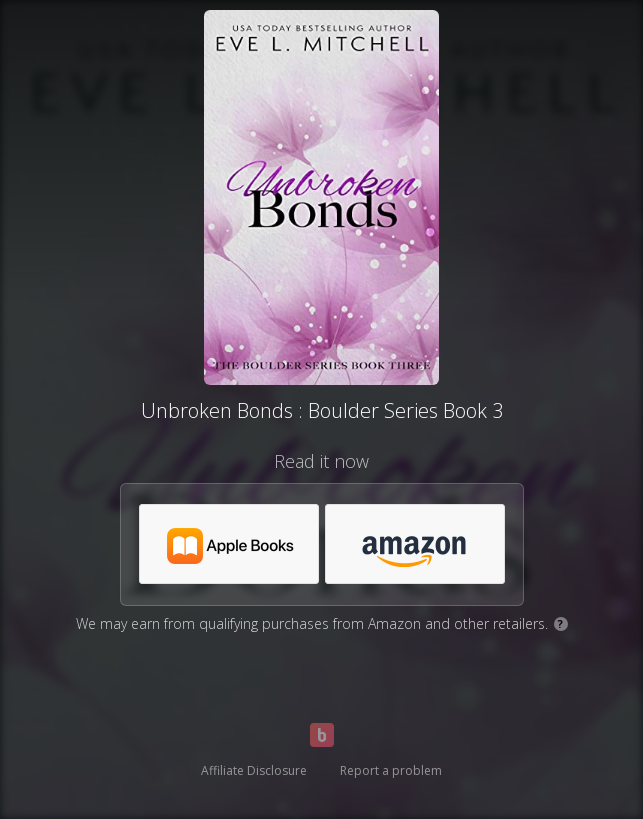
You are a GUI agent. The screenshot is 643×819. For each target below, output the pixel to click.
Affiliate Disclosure (254, 770)
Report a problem (391, 770)
